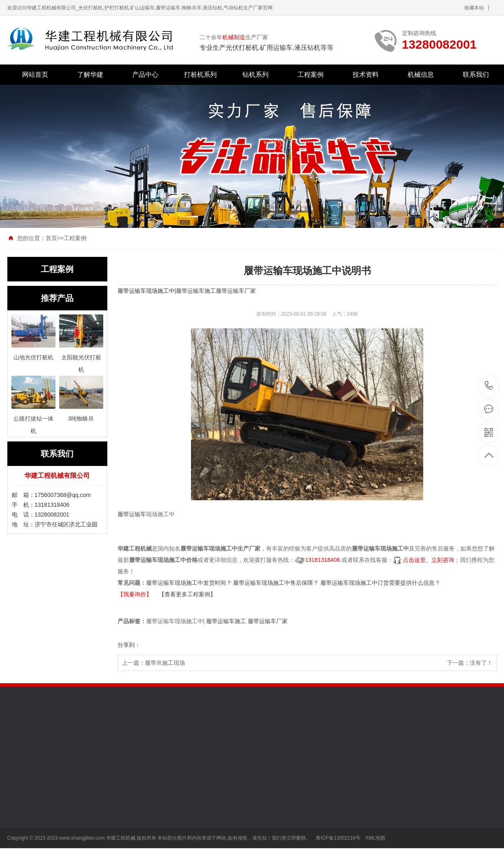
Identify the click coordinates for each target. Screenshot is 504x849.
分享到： (129, 645)
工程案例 (311, 75)
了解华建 (90, 75)
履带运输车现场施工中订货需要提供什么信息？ (380, 583)
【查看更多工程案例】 (187, 594)
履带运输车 (132, 514)
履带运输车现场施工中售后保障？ (276, 583)
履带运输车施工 (196, 291)
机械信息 (421, 75)
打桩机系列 (200, 75)
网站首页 (35, 75)
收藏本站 (474, 8)
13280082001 (489, 386)
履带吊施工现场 (165, 663)
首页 (51, 238)
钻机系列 (255, 75)
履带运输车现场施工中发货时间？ (189, 583)
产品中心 (145, 75)
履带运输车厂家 (236, 291)
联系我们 (476, 75)
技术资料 (366, 75)
